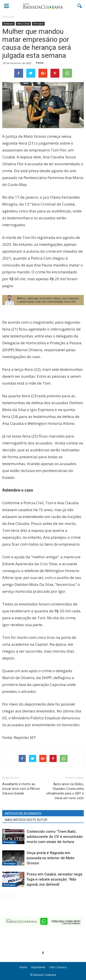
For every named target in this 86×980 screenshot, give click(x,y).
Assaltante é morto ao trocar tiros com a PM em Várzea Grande (21, 789)
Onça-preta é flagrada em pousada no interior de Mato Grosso (51, 858)
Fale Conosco (58, 967)
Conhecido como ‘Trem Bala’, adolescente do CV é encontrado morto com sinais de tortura (55, 837)
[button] (80, 6)
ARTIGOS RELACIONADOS (23, 814)
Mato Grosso (23, 24)
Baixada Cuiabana (45, 975)
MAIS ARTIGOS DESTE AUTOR (26, 820)
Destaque (8, 24)
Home (23, 967)
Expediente (38, 967)
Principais (38, 24)
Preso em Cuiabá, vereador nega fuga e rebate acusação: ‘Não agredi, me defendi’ (54, 879)
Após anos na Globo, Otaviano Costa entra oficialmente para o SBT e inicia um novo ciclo (65, 791)
